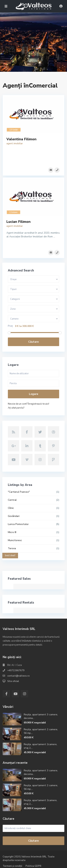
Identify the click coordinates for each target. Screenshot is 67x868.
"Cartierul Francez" (19, 492)
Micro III (12, 532)
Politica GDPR (33, 866)
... (54, 237)
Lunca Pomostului (18, 524)
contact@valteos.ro (18, 676)
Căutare (33, 342)
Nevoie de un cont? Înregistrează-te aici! (28, 404)
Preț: (11, 326)
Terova (12, 548)
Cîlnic (11, 508)
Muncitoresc (15, 540)
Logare (34, 394)
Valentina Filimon (21, 139)
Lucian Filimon (18, 222)
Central (12, 500)
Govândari (14, 516)
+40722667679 (16, 670)
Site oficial (13, 681)
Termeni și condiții (12, 866)
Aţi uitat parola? (16, 408)
